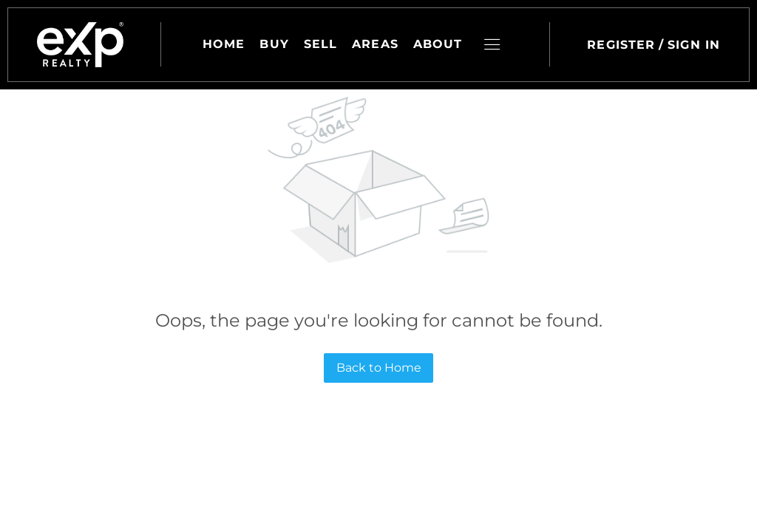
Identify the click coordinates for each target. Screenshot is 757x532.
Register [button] (621, 45)
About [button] (438, 44)
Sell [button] (320, 44)
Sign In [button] (694, 45)
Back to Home (379, 368)
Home (224, 44)
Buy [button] (274, 44)
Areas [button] (375, 44)
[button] (80, 45)
